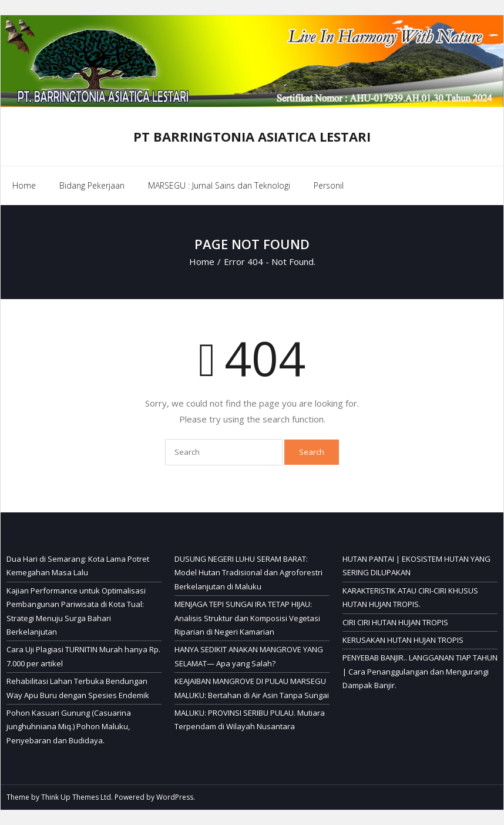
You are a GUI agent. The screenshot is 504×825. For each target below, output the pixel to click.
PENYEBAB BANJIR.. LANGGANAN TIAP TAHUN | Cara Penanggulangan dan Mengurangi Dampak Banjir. (420, 671)
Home (24, 185)
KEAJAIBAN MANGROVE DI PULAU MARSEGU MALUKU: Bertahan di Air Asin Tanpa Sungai (252, 688)
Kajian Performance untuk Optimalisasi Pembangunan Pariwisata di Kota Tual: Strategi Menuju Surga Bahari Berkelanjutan (76, 611)
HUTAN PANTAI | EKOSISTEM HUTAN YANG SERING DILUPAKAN (416, 566)
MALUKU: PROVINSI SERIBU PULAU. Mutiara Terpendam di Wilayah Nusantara (250, 720)
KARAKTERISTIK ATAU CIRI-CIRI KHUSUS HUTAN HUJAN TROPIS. (410, 597)
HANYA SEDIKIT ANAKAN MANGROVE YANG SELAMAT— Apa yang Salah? (249, 656)
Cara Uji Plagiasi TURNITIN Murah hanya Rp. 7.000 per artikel (83, 656)
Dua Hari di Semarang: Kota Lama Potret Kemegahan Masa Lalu (78, 566)
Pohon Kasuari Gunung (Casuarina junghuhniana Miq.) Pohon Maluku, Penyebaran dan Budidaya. (69, 727)
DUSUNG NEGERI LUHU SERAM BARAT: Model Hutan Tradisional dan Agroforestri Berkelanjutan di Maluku (248, 573)
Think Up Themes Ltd (76, 797)
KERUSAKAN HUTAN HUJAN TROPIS (403, 640)
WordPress (175, 797)
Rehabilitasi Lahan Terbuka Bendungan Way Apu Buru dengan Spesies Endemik (78, 688)
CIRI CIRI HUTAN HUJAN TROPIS (395, 622)
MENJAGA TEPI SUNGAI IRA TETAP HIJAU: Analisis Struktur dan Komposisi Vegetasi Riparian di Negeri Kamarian (247, 618)
